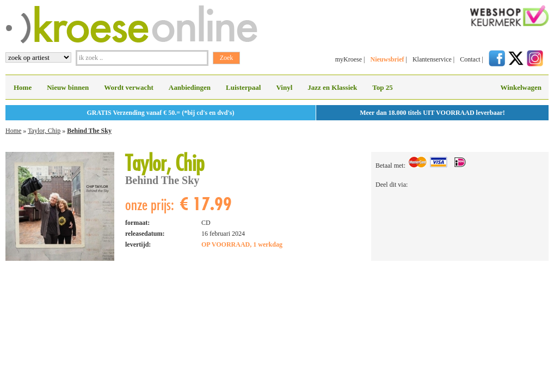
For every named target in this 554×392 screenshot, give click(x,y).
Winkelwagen (521, 87)
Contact (470, 59)
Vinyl (284, 87)
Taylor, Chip (44, 131)
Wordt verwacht (129, 87)
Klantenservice (432, 59)
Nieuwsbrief (387, 59)
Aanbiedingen (190, 87)
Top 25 (382, 87)
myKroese (349, 59)
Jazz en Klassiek (332, 87)
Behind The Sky (89, 131)
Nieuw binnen (68, 87)
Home (23, 87)
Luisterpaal (243, 87)
